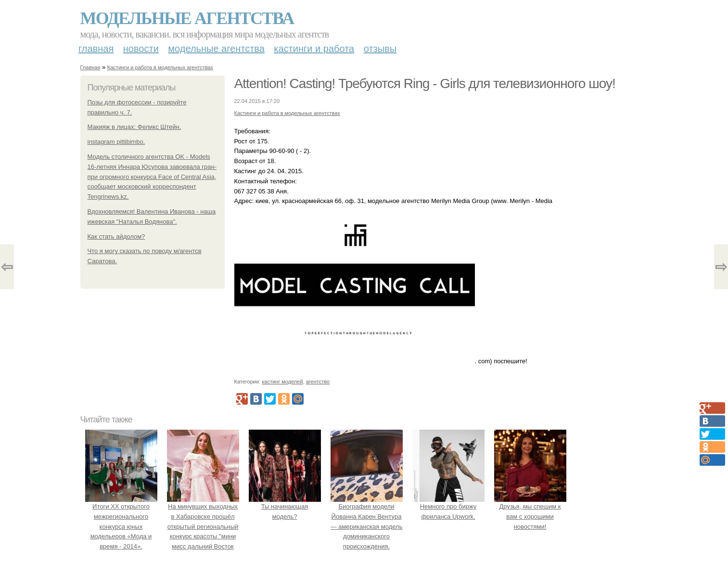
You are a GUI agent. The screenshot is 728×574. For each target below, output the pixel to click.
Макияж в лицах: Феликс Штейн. (134, 127)
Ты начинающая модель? (285, 506)
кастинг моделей (282, 382)
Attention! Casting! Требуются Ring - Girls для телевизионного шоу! (425, 83)
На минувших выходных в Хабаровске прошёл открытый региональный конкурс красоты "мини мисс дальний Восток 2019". (203, 526)
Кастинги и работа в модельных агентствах (160, 67)
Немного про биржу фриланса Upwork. (448, 506)
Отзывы (380, 49)
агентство (318, 382)
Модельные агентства (187, 18)
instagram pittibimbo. (116, 142)
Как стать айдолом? (116, 236)
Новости (141, 49)
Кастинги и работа (314, 49)
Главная (96, 49)
